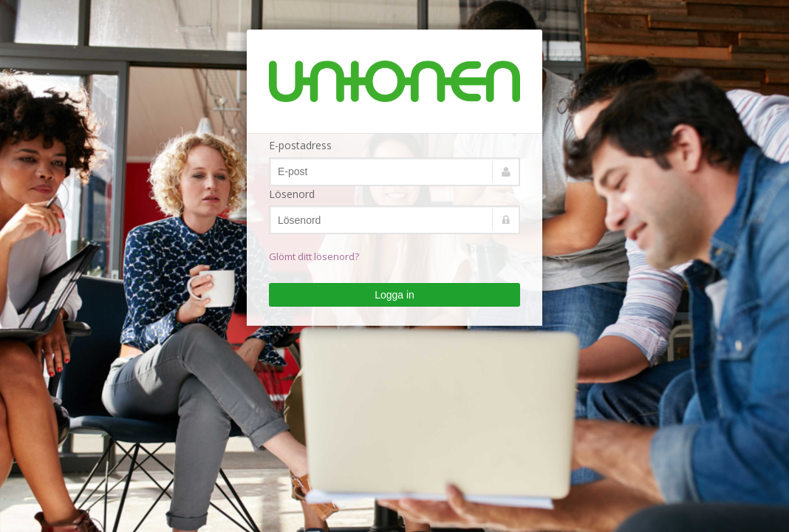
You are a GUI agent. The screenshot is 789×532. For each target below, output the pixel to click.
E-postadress (300, 145)
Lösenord (292, 194)
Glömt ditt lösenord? (314, 256)
